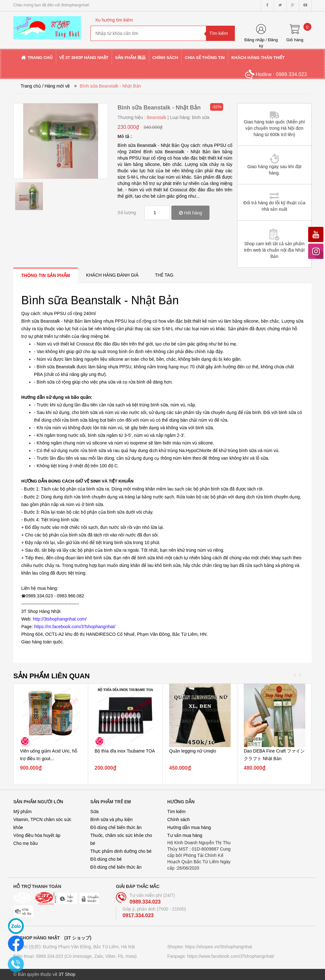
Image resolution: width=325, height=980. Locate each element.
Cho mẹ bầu (26, 843)
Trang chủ (31, 86)
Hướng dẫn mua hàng (189, 827)
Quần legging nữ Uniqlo (193, 751)
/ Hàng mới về (56, 86)
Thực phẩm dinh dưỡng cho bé (121, 851)
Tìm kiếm (176, 812)
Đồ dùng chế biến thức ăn (116, 827)
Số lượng (127, 213)
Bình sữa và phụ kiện (112, 819)
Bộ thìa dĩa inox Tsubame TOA (125, 751)
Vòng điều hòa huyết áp (37, 835)
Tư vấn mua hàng (185, 835)
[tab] (46, 275)
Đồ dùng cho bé (106, 859)
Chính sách (179, 819)
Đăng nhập (254, 40)
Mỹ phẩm (23, 812)
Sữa (95, 812)
